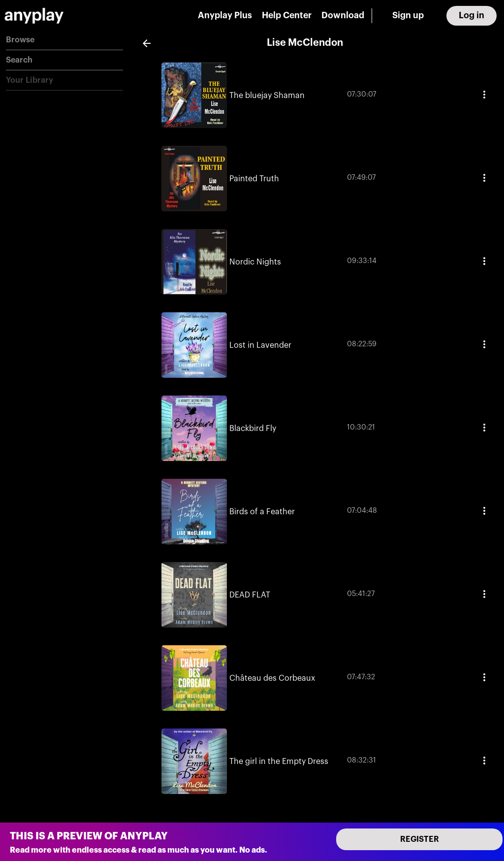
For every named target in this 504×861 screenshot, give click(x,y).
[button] (64, 40)
